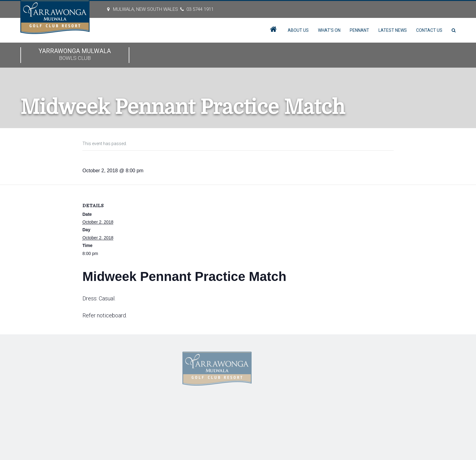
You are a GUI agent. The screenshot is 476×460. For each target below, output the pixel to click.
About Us (298, 30)
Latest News (393, 30)
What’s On (329, 30)
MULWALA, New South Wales (146, 9)
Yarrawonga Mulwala (75, 55)
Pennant (359, 30)
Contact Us (429, 30)
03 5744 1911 (200, 9)
